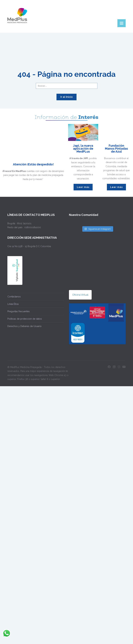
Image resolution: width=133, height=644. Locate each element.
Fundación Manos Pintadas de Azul (116, 149)
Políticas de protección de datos (25, 319)
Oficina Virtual (80, 295)
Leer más (83, 187)
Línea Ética (13, 304)
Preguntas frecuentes (19, 311)
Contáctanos (14, 297)
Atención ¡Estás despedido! (33, 164)
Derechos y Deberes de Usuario (24, 326)
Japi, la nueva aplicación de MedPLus (83, 149)
